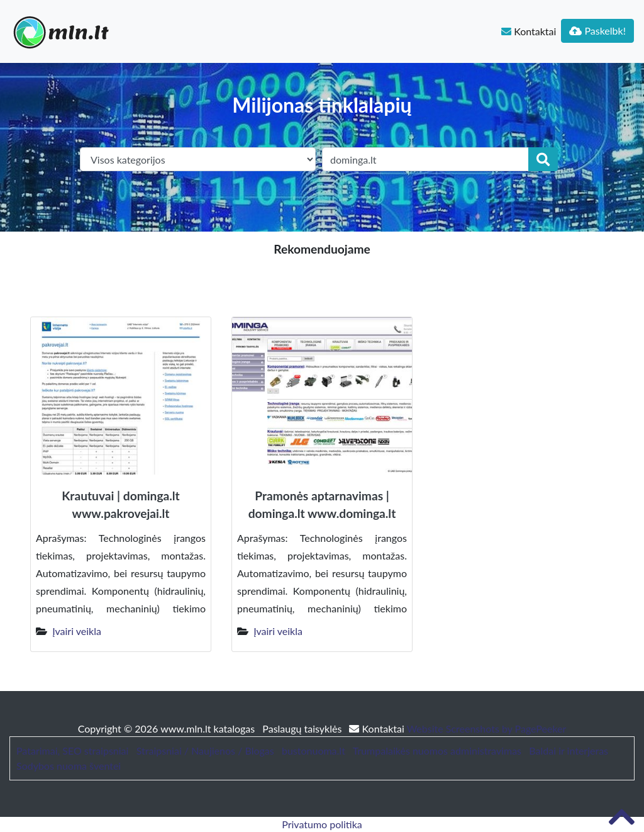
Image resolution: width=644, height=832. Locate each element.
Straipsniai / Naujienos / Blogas (205, 750)
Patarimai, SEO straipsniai (72, 750)
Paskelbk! (597, 31)
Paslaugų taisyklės (303, 728)
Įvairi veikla (77, 631)
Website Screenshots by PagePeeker (487, 728)
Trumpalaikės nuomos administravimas (437, 750)
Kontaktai (529, 31)
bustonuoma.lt (314, 750)
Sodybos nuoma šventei (69, 766)
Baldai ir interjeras (569, 750)
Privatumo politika (322, 824)
